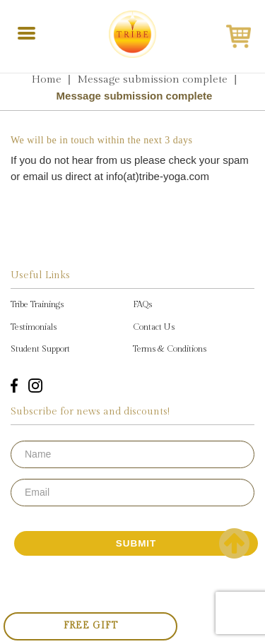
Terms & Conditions (170, 349)
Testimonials (34, 327)
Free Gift (91, 626)
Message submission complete (152, 79)
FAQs (142, 304)
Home (47, 79)
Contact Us (154, 327)
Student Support (40, 349)
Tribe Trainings (37, 304)
